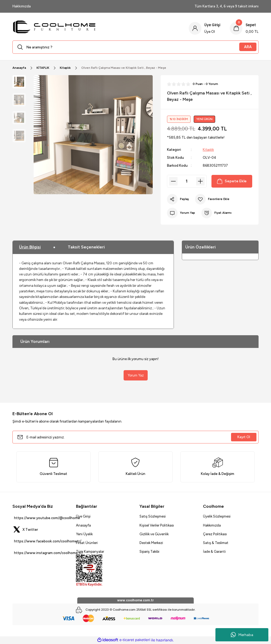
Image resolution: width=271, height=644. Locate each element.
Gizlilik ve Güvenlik (154, 534)
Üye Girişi (83, 516)
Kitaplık (208, 149)
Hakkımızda (212, 525)
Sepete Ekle (232, 181)
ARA (248, 47)
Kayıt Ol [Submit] (244, 437)
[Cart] (244, 28)
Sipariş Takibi (149, 552)
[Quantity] (187, 181)
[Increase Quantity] (200, 181)
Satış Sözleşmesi (153, 516)
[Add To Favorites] (213, 199)
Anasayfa (83, 525)
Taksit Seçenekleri (86, 247)
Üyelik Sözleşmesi (217, 516)
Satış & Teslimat (216, 543)
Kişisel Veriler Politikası (157, 525)
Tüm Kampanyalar (90, 552)
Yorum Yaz (135, 375)
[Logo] (96, 28)
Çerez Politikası (215, 534)
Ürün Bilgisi (30, 247)
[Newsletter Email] (135, 437)
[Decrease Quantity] (173, 181)
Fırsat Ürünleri (87, 543)
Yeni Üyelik (84, 534)
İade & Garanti (214, 552)
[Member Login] (204, 28)
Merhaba (242, 635)
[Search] (135, 47)
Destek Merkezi (151, 543)
